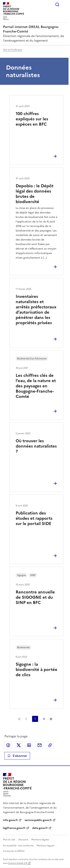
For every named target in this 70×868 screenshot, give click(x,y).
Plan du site (9, 840)
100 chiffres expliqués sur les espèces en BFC (32, 119)
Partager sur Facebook (8, 745)
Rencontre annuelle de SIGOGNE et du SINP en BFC (35, 597)
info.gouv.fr (10, 820)
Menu (65, 5)
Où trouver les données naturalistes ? (36, 446)
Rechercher (57, 5)
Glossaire (23, 840)
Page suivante (44, 719)
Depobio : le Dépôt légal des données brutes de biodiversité (35, 194)
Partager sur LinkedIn (29, 745)
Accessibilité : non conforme (18, 846)
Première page (19, 719)
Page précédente (26, 719)
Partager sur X (19, 745)
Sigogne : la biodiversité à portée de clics (36, 670)
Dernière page (51, 719)
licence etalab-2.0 (18, 863)
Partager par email (40, 745)
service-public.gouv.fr (38, 820)
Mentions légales (40, 840)
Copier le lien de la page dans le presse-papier (50, 745)
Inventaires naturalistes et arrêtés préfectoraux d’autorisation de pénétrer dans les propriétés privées (36, 310)
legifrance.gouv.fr (14, 828)
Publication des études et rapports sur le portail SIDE (34, 518)
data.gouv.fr (40, 828)
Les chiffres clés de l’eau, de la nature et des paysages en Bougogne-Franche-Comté (36, 386)
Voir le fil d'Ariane (13, 50)
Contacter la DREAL (14, 851)
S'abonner (17, 756)
